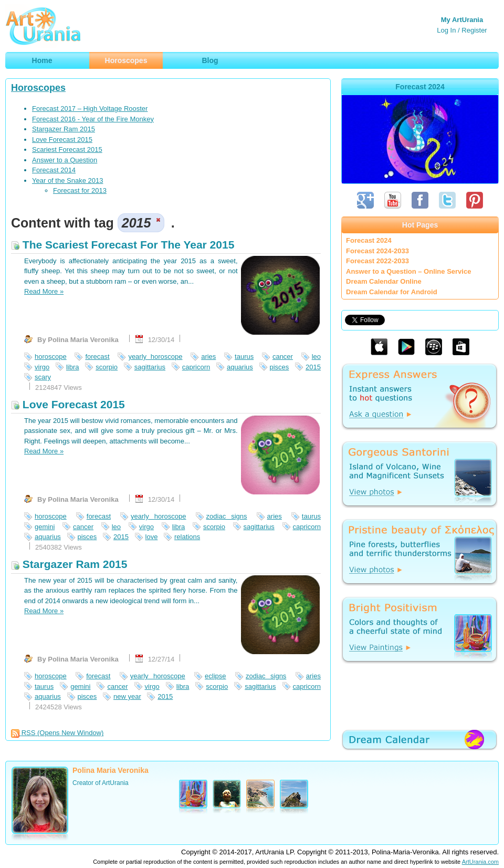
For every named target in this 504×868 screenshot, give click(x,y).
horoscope (51, 357)
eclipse (215, 676)
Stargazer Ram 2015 (64, 129)
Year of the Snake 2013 (67, 180)
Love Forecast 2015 (62, 139)
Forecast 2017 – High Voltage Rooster (90, 109)
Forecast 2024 (369, 240)
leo (316, 357)
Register (474, 30)
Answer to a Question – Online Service (408, 271)
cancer (283, 357)
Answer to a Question (65, 160)
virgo (42, 367)
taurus (244, 357)
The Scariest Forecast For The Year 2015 (123, 245)
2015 (313, 367)
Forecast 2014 (54, 170)
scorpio (107, 367)
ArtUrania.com (480, 862)
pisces (280, 367)
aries (208, 357)
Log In (446, 30)
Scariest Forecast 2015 (67, 149)
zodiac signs (227, 516)
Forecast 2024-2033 (377, 251)
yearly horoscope (155, 357)
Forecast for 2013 (80, 190)
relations (187, 537)
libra (73, 367)
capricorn (196, 367)
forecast (97, 357)
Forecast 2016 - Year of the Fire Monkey (93, 119)
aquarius (240, 367)
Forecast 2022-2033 (377, 261)
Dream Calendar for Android (392, 292)
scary (43, 377)
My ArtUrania (462, 20)
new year (127, 696)
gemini (45, 527)
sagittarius (150, 367)
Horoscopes (38, 88)
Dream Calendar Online (384, 281)
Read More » (44, 291)
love (152, 537)
